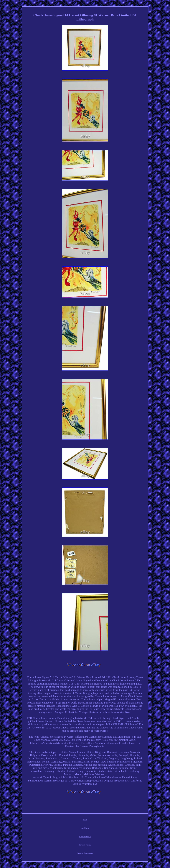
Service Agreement (85, 853)
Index (85, 820)
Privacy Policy (85, 845)
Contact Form (85, 836)
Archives (85, 828)
